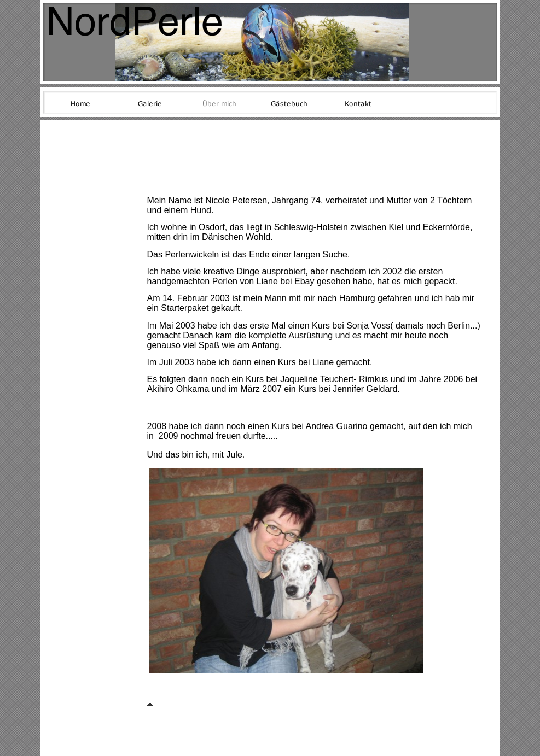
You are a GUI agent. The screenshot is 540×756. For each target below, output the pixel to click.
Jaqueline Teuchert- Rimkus (334, 379)
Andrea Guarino (337, 426)
